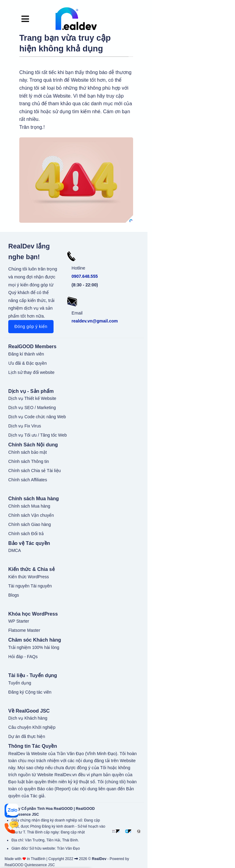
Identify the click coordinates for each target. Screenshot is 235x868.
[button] (25, 19)
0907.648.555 (85, 276)
